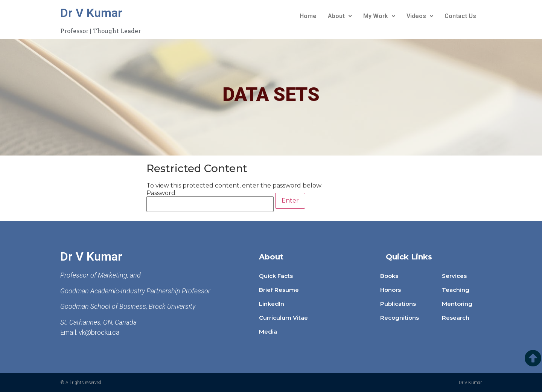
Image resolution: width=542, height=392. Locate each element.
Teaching (456, 290)
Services (454, 276)
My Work (379, 16)
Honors (391, 290)
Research (456, 318)
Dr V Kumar (91, 13)
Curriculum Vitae (283, 318)
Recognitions (400, 318)
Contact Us (460, 16)
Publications (398, 304)
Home (308, 16)
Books (389, 276)
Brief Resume (279, 290)
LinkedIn (272, 304)
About (340, 16)
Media (268, 332)
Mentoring (457, 304)
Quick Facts (276, 276)
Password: (210, 201)
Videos (420, 16)
